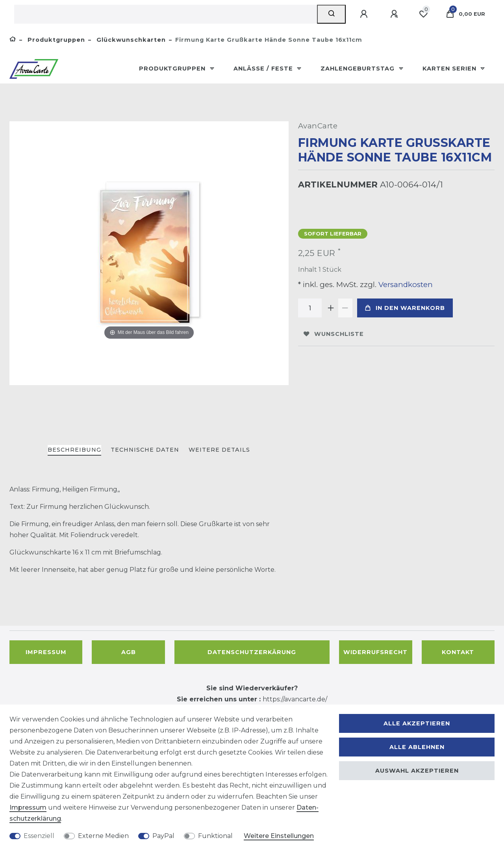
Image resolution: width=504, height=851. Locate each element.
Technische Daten (145, 450)
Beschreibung (74, 450)
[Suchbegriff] (166, 14)
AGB (129, 652)
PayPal (163, 836)
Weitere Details (219, 450)
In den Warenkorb (405, 308)
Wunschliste (334, 334)
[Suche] (331, 14)
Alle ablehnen (417, 747)
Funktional (215, 836)
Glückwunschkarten (130, 40)
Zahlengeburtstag (359, 69)
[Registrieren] (395, 14)
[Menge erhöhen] (331, 308)
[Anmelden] (365, 14)
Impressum (46, 652)
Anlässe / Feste (264, 69)
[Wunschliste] (423, 14)
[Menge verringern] (345, 308)
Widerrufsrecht (375, 652)
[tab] (74, 450)
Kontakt (458, 652)
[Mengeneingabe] (310, 308)
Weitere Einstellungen (279, 836)
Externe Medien (103, 836)
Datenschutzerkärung (252, 652)
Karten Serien (450, 69)
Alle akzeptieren (417, 723)
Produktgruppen (55, 40)
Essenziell (39, 836)
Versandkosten (405, 285)
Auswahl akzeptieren (417, 771)
